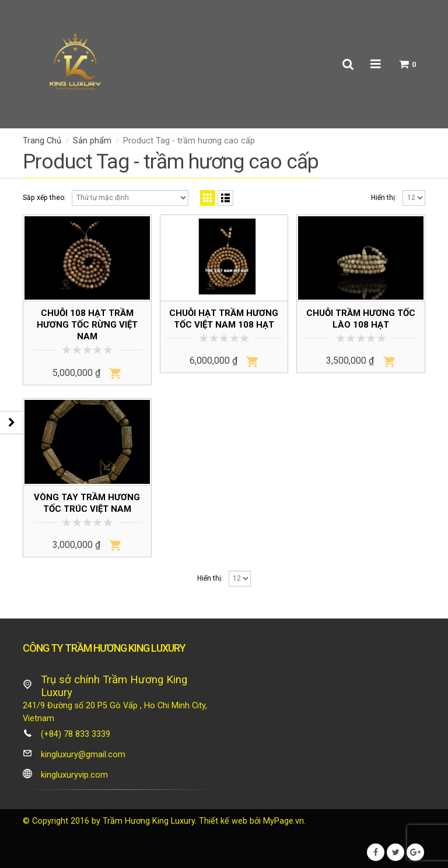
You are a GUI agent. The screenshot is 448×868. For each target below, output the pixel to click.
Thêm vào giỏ (115, 373)
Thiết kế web (223, 821)
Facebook (376, 852)
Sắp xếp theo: (44, 198)
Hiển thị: (384, 198)
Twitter (395, 852)
